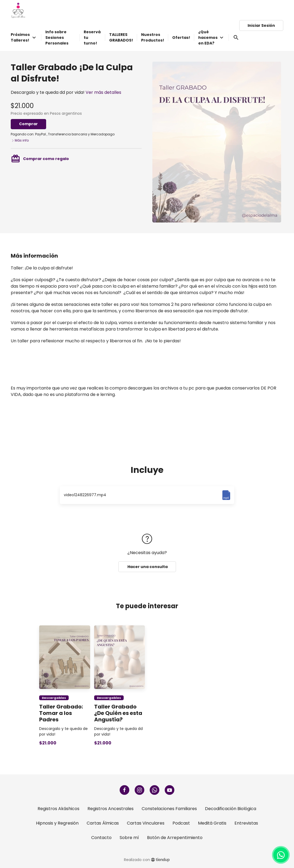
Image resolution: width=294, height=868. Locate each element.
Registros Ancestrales (111, 809)
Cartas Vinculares (146, 823)
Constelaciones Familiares (169, 809)
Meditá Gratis (212, 823)
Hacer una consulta (147, 567)
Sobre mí (129, 838)
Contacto (101, 838)
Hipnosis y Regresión (57, 823)
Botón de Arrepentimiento (175, 838)
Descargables (54, 698)
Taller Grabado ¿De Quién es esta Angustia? (118, 713)
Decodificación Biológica (231, 809)
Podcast (181, 823)
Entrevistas (246, 823)
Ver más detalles (103, 92)
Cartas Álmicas (103, 823)
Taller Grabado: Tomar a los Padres (61, 713)
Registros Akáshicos (58, 809)
